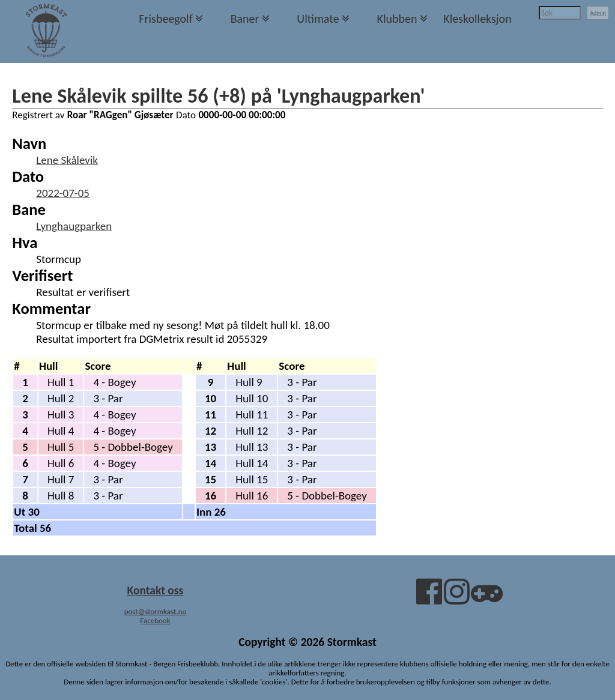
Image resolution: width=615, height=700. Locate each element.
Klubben (397, 19)
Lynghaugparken (74, 226)
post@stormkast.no (156, 611)
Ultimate (318, 19)
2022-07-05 (63, 193)
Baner (245, 19)
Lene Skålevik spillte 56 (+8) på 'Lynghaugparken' (218, 95)
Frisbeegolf (166, 19)
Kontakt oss (156, 590)
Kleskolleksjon (477, 19)
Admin (598, 13)
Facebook (155, 620)
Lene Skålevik (67, 160)
